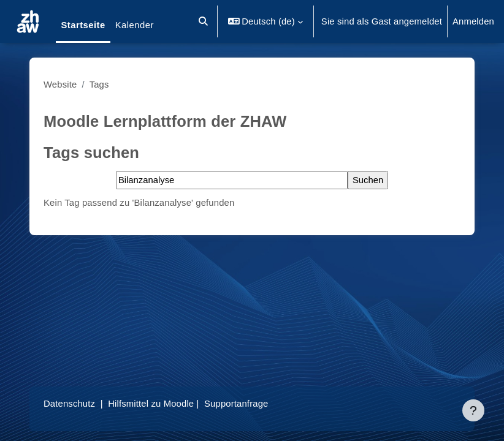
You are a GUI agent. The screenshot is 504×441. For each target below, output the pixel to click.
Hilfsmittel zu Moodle (151, 404)
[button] (203, 21)
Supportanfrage (236, 404)
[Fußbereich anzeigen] (473, 410)
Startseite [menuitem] (83, 25)
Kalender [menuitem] (135, 25)
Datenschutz (69, 404)
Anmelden (473, 21)
